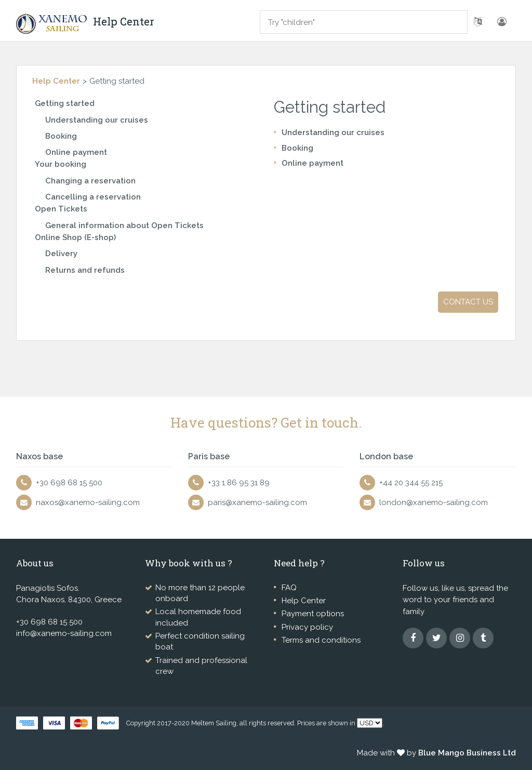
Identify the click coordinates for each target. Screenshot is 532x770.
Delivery (61, 254)
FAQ (289, 588)
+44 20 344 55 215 (411, 483)
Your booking (61, 164)
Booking (61, 136)
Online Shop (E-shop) (75, 237)
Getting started (65, 103)
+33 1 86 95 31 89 (239, 483)
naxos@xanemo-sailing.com (88, 502)
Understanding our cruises (97, 120)
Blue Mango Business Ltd (467, 753)
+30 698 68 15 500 (69, 483)
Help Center (56, 81)
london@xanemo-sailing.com (434, 502)
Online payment (76, 152)
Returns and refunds (85, 270)
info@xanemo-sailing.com (64, 633)
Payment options (313, 614)
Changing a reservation (90, 181)
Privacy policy (307, 627)
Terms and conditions (321, 640)
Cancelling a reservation (93, 197)
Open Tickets (61, 209)
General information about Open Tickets (124, 225)
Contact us (468, 302)
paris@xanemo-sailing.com (257, 502)
